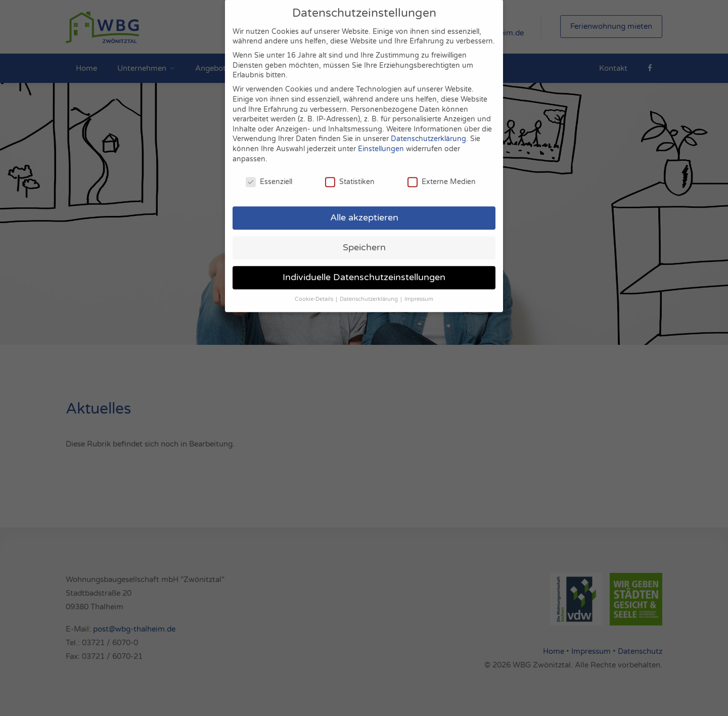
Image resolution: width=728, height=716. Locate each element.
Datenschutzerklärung (428, 131)
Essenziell (269, 174)
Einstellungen (381, 140)
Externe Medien (442, 174)
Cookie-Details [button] (315, 290)
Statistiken (350, 174)
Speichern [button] (364, 239)
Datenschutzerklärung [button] (370, 290)
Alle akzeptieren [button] (364, 209)
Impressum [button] (419, 290)
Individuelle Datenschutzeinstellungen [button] (364, 269)
